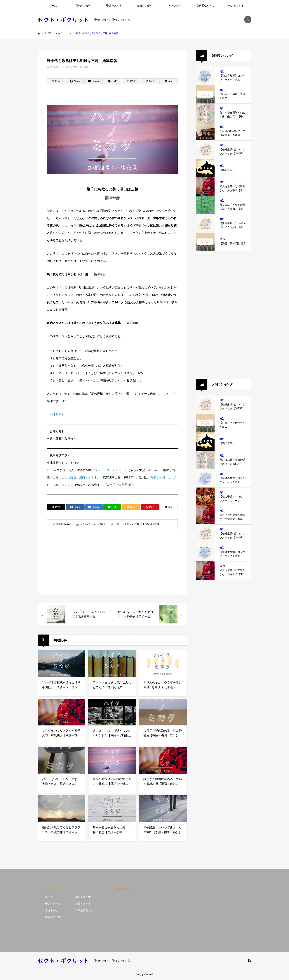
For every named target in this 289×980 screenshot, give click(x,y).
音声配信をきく (206, 6)
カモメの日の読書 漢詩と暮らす (75, 477)
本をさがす (175, 6)
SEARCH (248, 20)
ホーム (53, 6)
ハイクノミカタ (69, 67)
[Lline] (112, 81)
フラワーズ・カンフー (109, 470)
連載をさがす (144, 6)
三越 (137, 524)
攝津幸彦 (155, 524)
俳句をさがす (83, 6)
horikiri (67, 524)
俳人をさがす (236, 6)
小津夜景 (84, 67)
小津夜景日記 (124, 485)
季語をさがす (114, 6)
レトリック (128, 524)
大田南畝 (145, 524)
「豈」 (118, 524)
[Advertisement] (79, 561)
